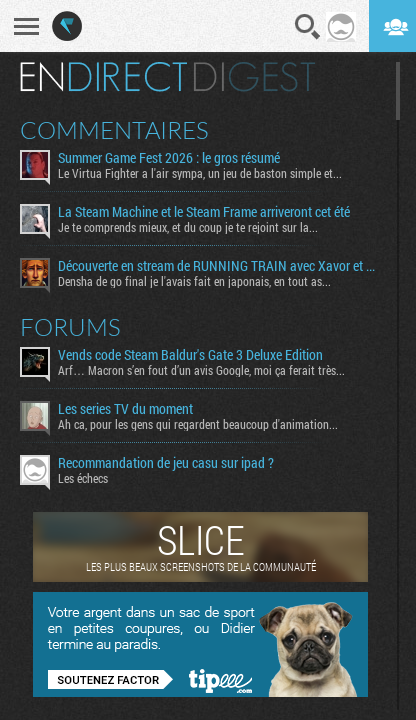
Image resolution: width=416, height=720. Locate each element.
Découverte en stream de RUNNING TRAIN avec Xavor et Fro (219, 266)
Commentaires (114, 130)
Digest (254, 77)
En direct (103, 77)
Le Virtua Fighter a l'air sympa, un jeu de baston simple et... (200, 173)
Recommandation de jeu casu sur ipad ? (166, 463)
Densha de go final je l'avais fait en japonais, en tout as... (194, 281)
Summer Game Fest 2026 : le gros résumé (169, 158)
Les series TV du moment (125, 409)
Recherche (308, 27)
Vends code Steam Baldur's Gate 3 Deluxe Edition (190, 355)
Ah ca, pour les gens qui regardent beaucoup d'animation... (198, 424)
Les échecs (83, 478)
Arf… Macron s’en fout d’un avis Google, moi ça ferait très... (201, 370)
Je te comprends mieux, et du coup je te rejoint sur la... (188, 227)
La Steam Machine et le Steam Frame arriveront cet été (204, 212)
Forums (70, 327)
